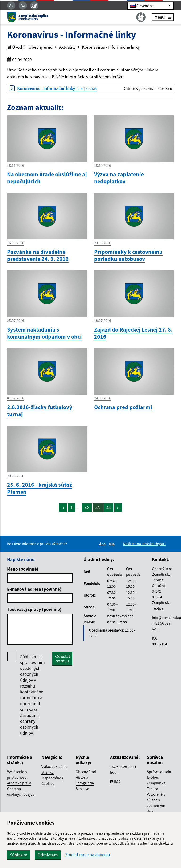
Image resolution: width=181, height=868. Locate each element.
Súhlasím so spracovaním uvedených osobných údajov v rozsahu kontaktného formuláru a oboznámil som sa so (32, 695)
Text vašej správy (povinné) (34, 609)
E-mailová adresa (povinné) (34, 589)
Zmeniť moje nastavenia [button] (88, 855)
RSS (115, 782)
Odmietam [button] (48, 855)
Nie (113, 544)
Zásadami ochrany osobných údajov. (29, 724)
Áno (103, 544)
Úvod (15, 47)
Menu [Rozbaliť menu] (163, 17)
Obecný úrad (41, 47)
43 (98, 508)
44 (108, 508)
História (82, 777)
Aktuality (67, 47)
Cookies (48, 783)
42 (87, 508)
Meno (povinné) (23, 569)
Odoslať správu (63, 659)
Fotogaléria (85, 783)
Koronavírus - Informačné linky (111, 47)
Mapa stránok (52, 778)
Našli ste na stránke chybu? (144, 544)
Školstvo (82, 789)
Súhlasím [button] (19, 855)
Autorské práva (19, 783)
